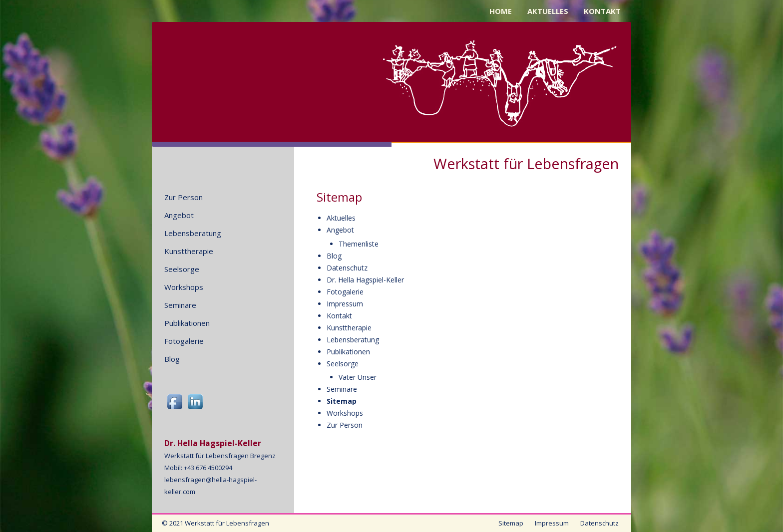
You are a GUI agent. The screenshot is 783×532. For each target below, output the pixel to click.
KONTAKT (602, 11)
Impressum (345, 304)
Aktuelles (341, 218)
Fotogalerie (345, 292)
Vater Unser (358, 377)
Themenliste (359, 244)
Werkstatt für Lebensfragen (526, 163)
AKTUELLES (548, 11)
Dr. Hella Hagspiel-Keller (365, 280)
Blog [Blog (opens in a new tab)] (334, 256)
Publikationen (348, 352)
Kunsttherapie (349, 328)
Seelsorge (343, 364)
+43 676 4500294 (208, 468)
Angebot (340, 230)
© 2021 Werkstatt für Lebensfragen (215, 523)
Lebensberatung (353, 340)
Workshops (345, 413)
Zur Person (345, 425)
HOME (501, 11)
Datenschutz (347, 268)
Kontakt (339, 316)
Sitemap (342, 401)
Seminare (342, 389)
